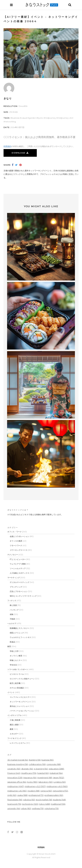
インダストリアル (14, 715)
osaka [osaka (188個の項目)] (22, 795)
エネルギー (14, 734)
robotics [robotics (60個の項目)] (29, 800)
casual (24, 118)
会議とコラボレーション (20, 536)
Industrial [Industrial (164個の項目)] (56, 773)
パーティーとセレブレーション (22, 711)
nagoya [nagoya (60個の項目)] (46, 791)
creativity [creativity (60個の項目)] (14, 769)
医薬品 (12, 642)
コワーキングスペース (19, 550)
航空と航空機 (15, 683)
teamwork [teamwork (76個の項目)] (14, 804)
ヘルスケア (12, 623)
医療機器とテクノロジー (20, 628)
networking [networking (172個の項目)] (60, 791)
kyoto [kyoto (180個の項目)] (32, 782)
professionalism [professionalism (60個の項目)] (54, 795)
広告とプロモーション (19, 591)
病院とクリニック (17, 633)
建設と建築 (14, 725)
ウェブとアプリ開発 (18, 564)
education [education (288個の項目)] (56, 769)
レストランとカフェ (18, 743)
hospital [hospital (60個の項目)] (43, 773)
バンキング (14, 610)
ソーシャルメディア (18, 568)
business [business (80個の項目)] (48, 760)
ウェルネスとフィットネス (20, 637)
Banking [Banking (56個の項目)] (35, 760)
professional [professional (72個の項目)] (36, 795)
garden (32, 118)
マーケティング (14, 578)
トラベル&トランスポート (18, 669)
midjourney (50, 118)
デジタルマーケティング (20, 582)
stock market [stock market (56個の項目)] (44, 800)
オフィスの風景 (16, 541)
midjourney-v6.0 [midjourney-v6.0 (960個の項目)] (57, 786)
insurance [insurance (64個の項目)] (30, 777)
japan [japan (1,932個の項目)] (59, 777)
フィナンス (12, 601)
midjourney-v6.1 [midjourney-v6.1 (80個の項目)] (17, 791)
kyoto (40, 118)
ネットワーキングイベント (20, 702)
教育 (9, 646)
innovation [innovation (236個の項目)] (15, 777)
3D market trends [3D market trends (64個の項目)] (18, 760)
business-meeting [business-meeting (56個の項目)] (18, 764)
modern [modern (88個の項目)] (34, 791)
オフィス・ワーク (14, 532)
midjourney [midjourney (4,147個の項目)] (16, 786)
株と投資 (13, 605)
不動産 (12, 619)
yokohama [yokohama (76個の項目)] (51, 808)
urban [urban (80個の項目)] (26, 808)
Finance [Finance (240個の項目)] (14, 773)
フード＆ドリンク (14, 738)
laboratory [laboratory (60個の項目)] (46, 782)
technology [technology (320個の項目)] (30, 804)
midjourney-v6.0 (65, 118)
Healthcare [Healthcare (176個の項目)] (29, 773)
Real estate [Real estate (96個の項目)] (15, 800)
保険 (12, 614)
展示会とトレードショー (20, 706)
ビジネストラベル (17, 674)
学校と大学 (14, 651)
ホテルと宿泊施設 (17, 688)
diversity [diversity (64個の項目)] (27, 769)
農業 (12, 729)
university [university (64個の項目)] (14, 808)
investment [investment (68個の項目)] (45, 777)
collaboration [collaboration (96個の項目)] (37, 764)
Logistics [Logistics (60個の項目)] (60, 782)
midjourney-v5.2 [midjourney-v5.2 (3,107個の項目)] (35, 786)
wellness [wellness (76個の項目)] (38, 808)
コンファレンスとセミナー (20, 697)
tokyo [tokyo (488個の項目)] (45, 804)
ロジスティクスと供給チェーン (22, 679)
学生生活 (13, 665)
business (16, 118)
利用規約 (7, 146)
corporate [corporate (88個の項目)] (54, 764)
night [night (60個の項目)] (12, 795)
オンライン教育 (16, 656)
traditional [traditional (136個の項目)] (58, 804)
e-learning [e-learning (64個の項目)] (41, 769)
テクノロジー (13, 555)
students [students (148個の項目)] (59, 800)
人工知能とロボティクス (20, 573)
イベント (11, 692)
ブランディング (16, 587)
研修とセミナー (16, 660)
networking (10, 122)
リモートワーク (16, 545)
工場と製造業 (15, 720)
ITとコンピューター (18, 559)
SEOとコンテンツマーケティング (23, 596)
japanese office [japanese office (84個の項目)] (17, 782)
